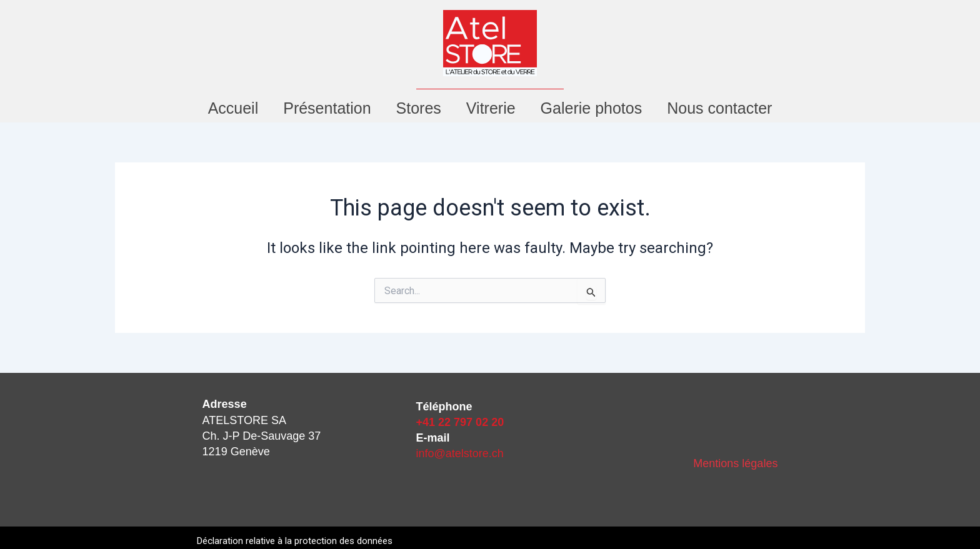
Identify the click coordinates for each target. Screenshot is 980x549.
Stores (419, 108)
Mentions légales (735, 463)
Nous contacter (719, 108)
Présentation (327, 108)
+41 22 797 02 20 (460, 422)
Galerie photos (592, 108)
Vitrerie (491, 108)
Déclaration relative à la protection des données (301, 541)
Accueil (233, 108)
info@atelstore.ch (460, 453)
